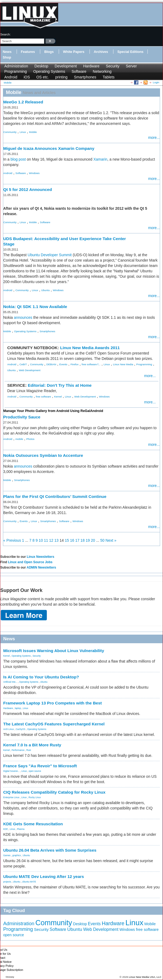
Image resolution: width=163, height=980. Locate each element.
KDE (5, 829)
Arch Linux (9, 729)
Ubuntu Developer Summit (50, 255)
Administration (16, 66)
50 (102, 540)
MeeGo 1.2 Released (23, 102)
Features (28, 52)
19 (88, 540)
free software (44, 397)
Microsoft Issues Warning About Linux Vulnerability (54, 651)
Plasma (21, 829)
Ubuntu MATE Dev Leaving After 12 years (44, 876)
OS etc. (42, 77)
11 (46, 540)
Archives (101, 52)
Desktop (41, 66)
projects (7, 882)
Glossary (10, 977)
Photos (30, 439)
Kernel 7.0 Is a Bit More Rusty (32, 745)
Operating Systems (49, 71)
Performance (18, 750)
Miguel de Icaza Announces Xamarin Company (49, 148)
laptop (18, 708)
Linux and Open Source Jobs (30, 562)
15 (67, 540)
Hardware (91, 66)
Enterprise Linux (11, 797)
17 (77, 540)
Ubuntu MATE (29, 882)
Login (156, 82)
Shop (7, 57)
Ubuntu (46, 290)
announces (23, 317)
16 (72, 540)
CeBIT (23, 364)
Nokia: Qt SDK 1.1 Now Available (35, 307)
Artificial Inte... (10, 682)
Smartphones (85, 77)
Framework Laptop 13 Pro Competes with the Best (53, 703)
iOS (27, 77)
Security (113, 66)
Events (63, 364)
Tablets (109, 77)
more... (154, 138)
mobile (19, 439)
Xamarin (100, 159)
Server (131, 66)
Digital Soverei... (11, 771)
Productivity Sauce (22, 417)
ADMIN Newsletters (41, 567)
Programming (16, 71)
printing (61, 77)
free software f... (91, 364)
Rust (29, 750)
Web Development (29, 370)
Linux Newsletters (41, 557)
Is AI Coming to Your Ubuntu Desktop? (41, 677)
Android (11, 77)
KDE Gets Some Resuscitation (33, 824)
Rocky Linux (35, 797)
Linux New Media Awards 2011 (90, 348)
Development (66, 66)
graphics (17, 855)
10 (41, 540)
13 (57, 540)
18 (83, 540)
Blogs (49, 52)
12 (51, 540)
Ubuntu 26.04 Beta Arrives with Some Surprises (50, 850)
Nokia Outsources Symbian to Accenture (43, 455)
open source (35, 771)
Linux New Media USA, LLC (145, 977)
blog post (18, 159)
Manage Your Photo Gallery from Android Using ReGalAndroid (53, 411)
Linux (23, 132)
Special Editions (130, 52)
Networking (102, 71)
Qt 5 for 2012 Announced (28, 189)
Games (7, 855)
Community (10, 132)
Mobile (33, 132)
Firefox (75, 364)
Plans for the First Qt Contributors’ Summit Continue (55, 496)
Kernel (58, 397)
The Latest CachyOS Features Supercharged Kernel (54, 724)
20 (93, 540)
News (7, 52)
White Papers (74, 52)
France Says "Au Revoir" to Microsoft (40, 766)
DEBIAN (51, 364)
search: (5, 34)
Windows (34, 173)
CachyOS (21, 729)
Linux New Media (123, 364)
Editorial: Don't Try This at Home (60, 385)
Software (79, 71)
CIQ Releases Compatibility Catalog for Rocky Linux (54, 792)
